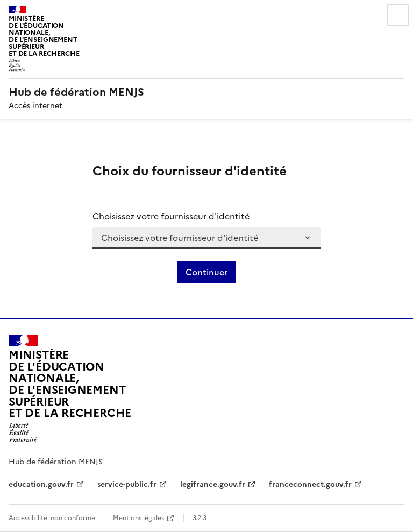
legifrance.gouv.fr (213, 484)
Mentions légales (138, 518)
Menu (398, 15)
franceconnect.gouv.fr (310, 484)
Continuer (206, 272)
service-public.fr (127, 484)
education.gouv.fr (41, 484)
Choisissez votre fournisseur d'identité (171, 216)
